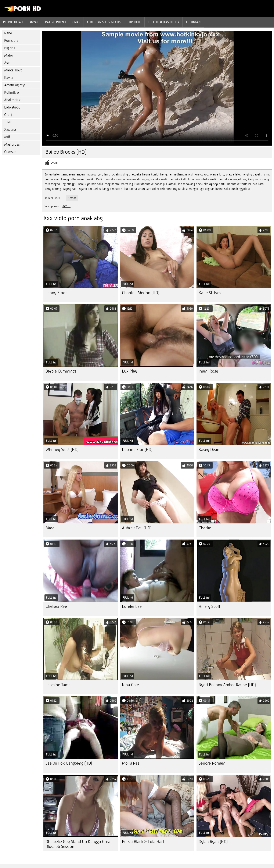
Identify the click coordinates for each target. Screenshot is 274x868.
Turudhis (134, 22)
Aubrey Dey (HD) (137, 528)
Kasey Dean (209, 450)
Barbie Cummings (61, 371)
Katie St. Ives (210, 293)
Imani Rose (208, 371)
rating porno (55, 22)
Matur (9, 55)
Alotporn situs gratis (104, 22)
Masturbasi (12, 144)
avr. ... (66, 206)
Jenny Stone (57, 293)
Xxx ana (10, 130)
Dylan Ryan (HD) (213, 842)
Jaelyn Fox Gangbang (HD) (69, 763)
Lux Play (130, 371)
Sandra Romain (212, 763)
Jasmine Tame (58, 685)
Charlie (205, 528)
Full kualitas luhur (163, 22)
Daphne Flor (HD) (137, 450)
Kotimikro (12, 93)
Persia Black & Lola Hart (143, 842)
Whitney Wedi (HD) (62, 450)
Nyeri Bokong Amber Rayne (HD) (227, 685)
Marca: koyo (13, 70)
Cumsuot (11, 152)
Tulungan (193, 22)
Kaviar (9, 78)
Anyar (34, 22)
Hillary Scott (209, 606)
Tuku (8, 122)
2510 (55, 163)
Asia (7, 63)
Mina (50, 528)
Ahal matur (12, 100)
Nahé (8, 33)
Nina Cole (130, 685)
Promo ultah (13, 22)
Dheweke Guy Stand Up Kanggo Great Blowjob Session (79, 844)
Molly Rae (131, 763)
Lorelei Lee (132, 606)
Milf (7, 137)
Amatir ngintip (15, 85)
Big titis (10, 48)
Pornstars (11, 41)
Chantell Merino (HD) (141, 293)
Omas (76, 22)
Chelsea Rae (56, 606)
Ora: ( (8, 115)
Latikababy (12, 107)
